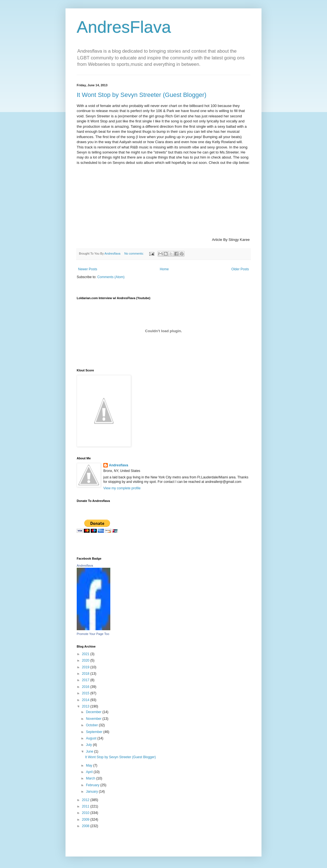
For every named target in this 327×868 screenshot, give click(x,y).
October (92, 725)
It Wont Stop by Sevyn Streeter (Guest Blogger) (142, 95)
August (92, 738)
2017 (86, 680)
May (90, 765)
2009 (86, 820)
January (92, 792)
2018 (86, 674)
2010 (86, 813)
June (90, 751)
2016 (86, 687)
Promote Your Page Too (93, 634)
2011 (86, 806)
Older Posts (240, 269)
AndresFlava (124, 27)
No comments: (135, 253)
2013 (86, 706)
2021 (86, 654)
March (91, 778)
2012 (86, 800)
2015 (86, 693)
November (94, 719)
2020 (86, 660)
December (94, 712)
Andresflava (119, 465)
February (93, 785)
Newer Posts (88, 269)
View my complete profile (122, 488)
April (90, 772)
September (95, 732)
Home (164, 269)
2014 (86, 700)
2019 (86, 667)
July (89, 745)
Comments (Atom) (111, 277)
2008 (86, 826)
